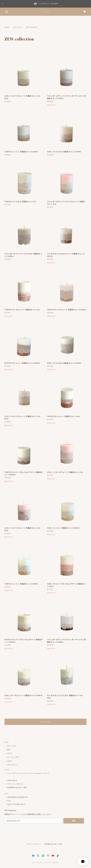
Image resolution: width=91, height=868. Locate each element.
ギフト (10, 753)
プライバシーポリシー (15, 784)
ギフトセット (13, 765)
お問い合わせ (12, 780)
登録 (74, 821)
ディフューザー (13, 757)
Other (10, 761)
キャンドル (18, 27)
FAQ (9, 801)
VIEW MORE (46, 722)
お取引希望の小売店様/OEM (18, 797)
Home (7, 27)
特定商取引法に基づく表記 (17, 787)
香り (9, 750)
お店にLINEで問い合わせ (16, 804)
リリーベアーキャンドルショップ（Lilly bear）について (28, 773)
